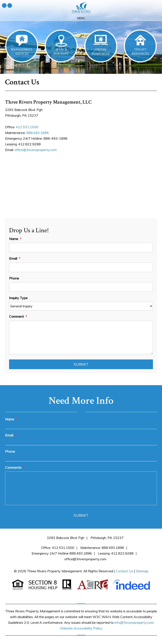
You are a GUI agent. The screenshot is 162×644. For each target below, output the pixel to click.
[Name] (81, 248)
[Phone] (81, 287)
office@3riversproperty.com (36, 150)
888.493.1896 (38, 133)
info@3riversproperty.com (134, 622)
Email (13, 258)
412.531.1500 (27, 127)
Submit (81, 364)
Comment (16, 316)
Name (14, 239)
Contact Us (124, 571)
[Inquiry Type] (81, 306)
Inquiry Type (18, 298)
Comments (13, 467)
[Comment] (81, 338)
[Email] (81, 267)
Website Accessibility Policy (81, 628)
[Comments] (81, 488)
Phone (14, 278)
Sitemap (142, 571)
